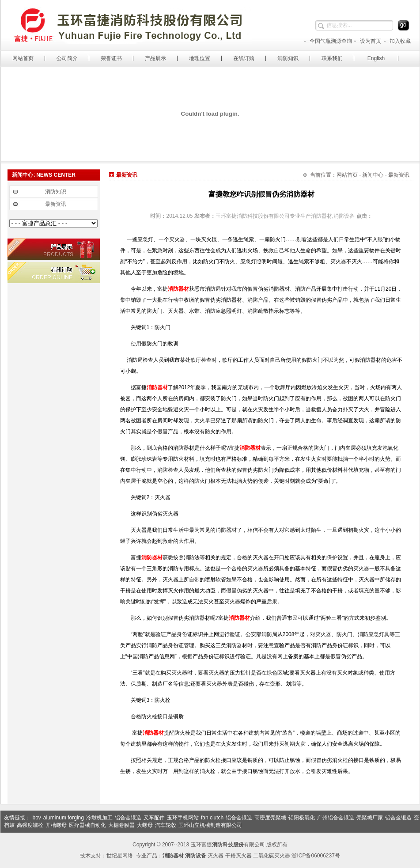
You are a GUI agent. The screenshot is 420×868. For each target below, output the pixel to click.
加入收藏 (397, 41)
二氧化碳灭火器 (272, 856)
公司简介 (67, 58)
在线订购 (244, 58)
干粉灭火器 (238, 856)
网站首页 (23, 58)
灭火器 (216, 856)
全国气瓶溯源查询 (327, 41)
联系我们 (332, 58)
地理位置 (200, 58)
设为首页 (367, 41)
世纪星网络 (120, 856)
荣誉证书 (111, 58)
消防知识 (288, 58)
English (376, 58)
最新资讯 (56, 204)
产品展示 (155, 58)
